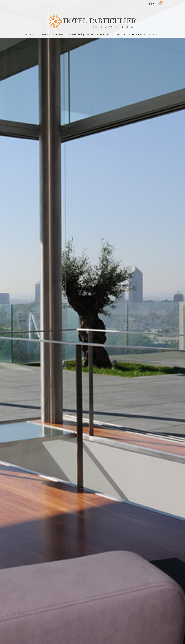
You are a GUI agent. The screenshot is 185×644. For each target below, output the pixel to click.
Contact (155, 34)
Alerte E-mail (137, 34)
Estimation (104, 34)
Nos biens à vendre (52, 34)
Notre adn (31, 34)
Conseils (120, 34)
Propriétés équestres (80, 34)
